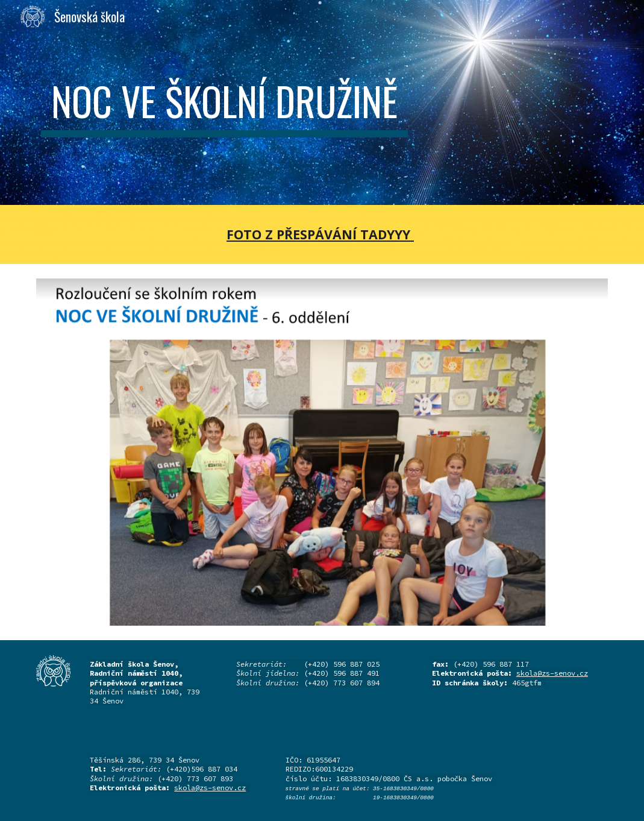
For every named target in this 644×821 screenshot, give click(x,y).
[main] (224, 102)
